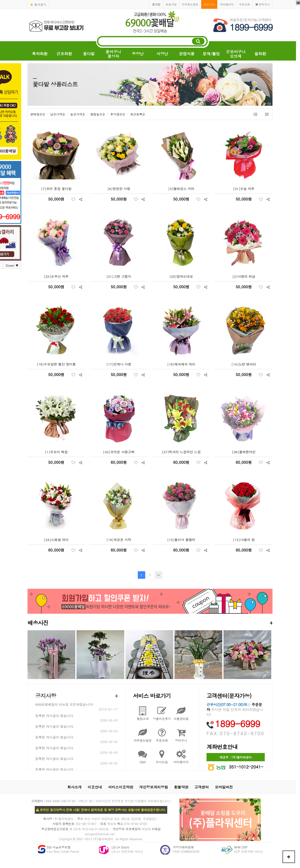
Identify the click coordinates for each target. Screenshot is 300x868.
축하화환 (40, 53)
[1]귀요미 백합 (56, 452)
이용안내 (95, 787)
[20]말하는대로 (181, 276)
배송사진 (150, 623)
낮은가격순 (58, 114)
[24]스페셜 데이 (56, 540)
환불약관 (181, 787)
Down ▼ (12, 265)
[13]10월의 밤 (244, 540)
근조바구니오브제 (236, 54)
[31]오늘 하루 (244, 189)
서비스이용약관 (121, 787)
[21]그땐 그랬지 (119, 276)
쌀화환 (260, 53)
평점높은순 (98, 114)
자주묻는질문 (190, 4)
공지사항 (46, 696)
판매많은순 (38, 114)
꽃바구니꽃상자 (113, 54)
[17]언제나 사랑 (119, 364)
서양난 (162, 53)
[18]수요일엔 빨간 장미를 (56, 364)
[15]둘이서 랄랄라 (181, 540)
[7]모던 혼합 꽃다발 (56, 189)
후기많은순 (118, 114)
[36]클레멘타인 (244, 452)
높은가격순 (78, 114)
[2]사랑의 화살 (244, 276)
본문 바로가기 (0, 0)
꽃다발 (89, 53)
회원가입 (171, 4)
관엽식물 (187, 53)
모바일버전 (224, 787)
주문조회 (244, 4)
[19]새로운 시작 (119, 540)
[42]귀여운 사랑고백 (119, 452)
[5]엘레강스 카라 (181, 189)
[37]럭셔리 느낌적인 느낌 (181, 452)
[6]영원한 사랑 (119, 189)
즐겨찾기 (38, 4)
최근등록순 (138, 114)
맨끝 (158, 575)
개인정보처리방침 (154, 787)
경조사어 (209, 4)
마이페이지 (227, 4)
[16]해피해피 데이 (181, 364)
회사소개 (74, 787)
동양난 (138, 53)
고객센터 (202, 787)
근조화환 (64, 53)
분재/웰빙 (211, 53)
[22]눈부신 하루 (56, 276)
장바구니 (262, 4)
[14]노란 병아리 (244, 364)
